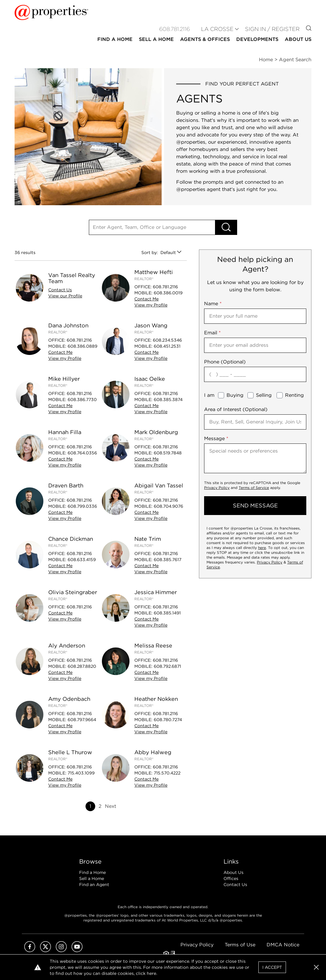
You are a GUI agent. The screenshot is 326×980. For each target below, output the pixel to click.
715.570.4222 (167, 773)
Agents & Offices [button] (205, 39)
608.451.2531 (167, 346)
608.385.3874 (168, 400)
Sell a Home (92, 878)
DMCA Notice (283, 945)
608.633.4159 (82, 560)
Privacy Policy (217, 488)
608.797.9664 (82, 720)
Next (111, 806)
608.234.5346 (167, 340)
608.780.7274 (168, 720)
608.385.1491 (167, 613)
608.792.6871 (167, 666)
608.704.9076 (168, 506)
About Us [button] (298, 39)
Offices (231, 878)
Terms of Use (240, 945)
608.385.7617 (168, 560)
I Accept (272, 967)
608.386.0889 (82, 346)
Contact (60, 290)
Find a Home (92, 872)
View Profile (65, 296)
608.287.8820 (82, 666)
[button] (316, 967)
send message (255, 505)
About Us (234, 872)
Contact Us (235, 885)
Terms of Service (254, 488)
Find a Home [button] (115, 39)
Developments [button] (257, 39)
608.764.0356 (82, 453)
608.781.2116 (165, 287)
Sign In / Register (272, 29)
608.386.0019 (168, 293)
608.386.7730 (82, 400)
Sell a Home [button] (156, 39)
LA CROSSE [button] (217, 29)
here (262, 548)
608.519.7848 (168, 453)
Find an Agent (94, 885)
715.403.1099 (81, 773)
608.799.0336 (82, 506)
